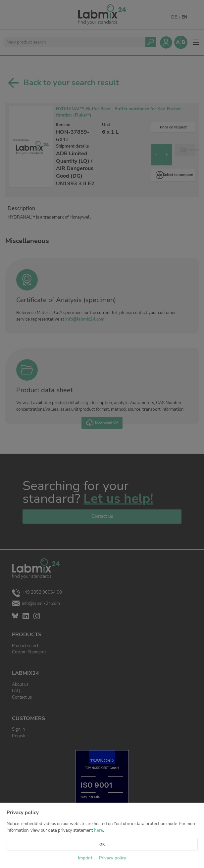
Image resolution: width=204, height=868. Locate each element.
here (99, 830)
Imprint (85, 858)
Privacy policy (113, 858)
